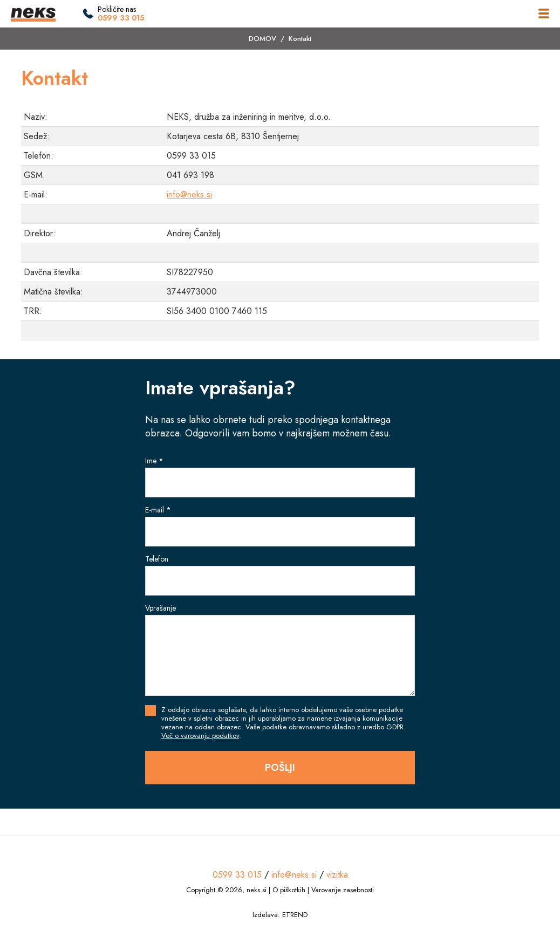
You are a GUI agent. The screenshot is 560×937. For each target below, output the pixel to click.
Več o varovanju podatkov (200, 736)
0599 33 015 (121, 18)
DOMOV (262, 39)
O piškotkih (289, 890)
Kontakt (300, 39)
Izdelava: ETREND (280, 915)
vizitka (337, 875)
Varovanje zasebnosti (343, 890)
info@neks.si (189, 194)
